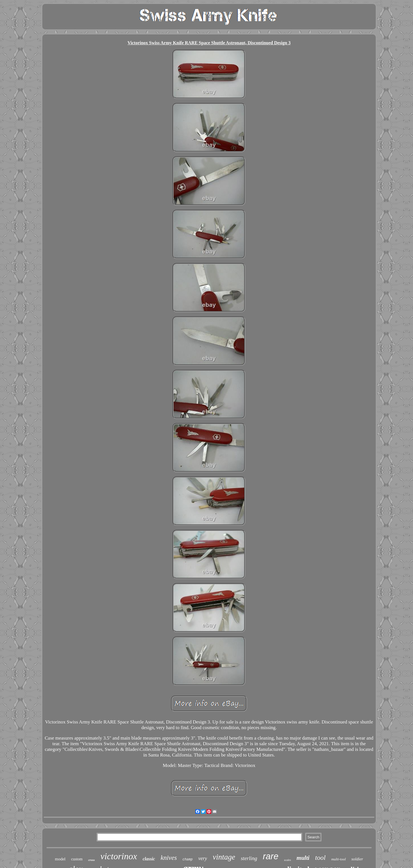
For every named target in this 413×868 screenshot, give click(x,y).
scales (287, 860)
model (60, 859)
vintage (224, 857)
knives (169, 858)
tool (320, 858)
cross (91, 860)
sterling (249, 858)
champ (187, 860)
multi (303, 858)
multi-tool (338, 859)
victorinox (119, 856)
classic (149, 859)
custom (77, 859)
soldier (357, 859)
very (203, 858)
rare (271, 856)
